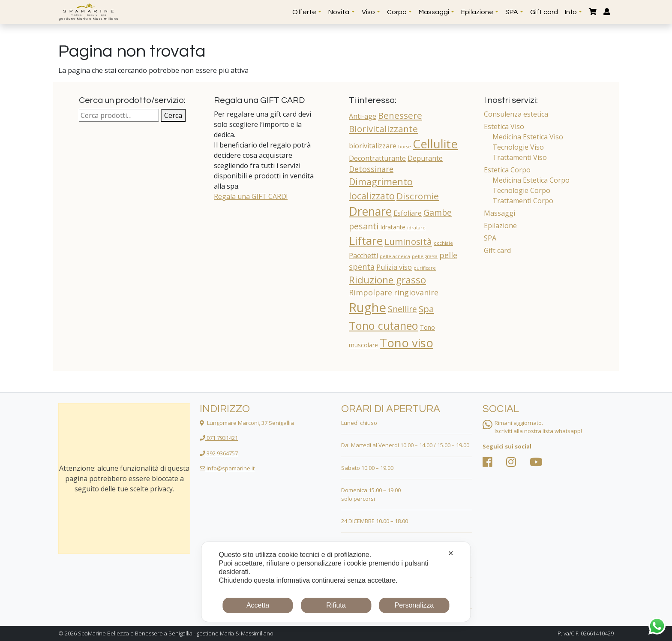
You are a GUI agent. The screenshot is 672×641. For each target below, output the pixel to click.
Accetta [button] (258, 605)
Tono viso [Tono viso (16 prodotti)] (406, 343)
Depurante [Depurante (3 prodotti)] (425, 158)
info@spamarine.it (227, 468)
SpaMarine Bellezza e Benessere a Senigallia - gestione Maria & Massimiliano (176, 633)
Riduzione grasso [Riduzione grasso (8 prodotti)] (387, 280)
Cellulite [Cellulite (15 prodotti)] (435, 144)
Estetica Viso (504, 126)
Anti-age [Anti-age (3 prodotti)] (363, 116)
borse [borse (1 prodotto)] (405, 147)
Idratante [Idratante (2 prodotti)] (393, 227)
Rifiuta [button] (336, 605)
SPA (490, 238)
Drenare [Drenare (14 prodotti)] (370, 211)
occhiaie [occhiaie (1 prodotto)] (443, 243)
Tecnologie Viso (518, 147)
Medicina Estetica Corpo (531, 180)
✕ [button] (451, 553)
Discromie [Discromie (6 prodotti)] (418, 196)
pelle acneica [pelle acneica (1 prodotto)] (395, 256)
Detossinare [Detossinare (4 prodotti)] (371, 169)
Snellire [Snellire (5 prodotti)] (402, 309)
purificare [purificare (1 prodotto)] (425, 268)
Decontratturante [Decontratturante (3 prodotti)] (377, 158)
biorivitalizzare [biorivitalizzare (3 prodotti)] (373, 146)
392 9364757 (219, 453)
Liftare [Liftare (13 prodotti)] (366, 241)
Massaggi (499, 213)
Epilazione (500, 226)
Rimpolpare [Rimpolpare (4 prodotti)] (370, 292)
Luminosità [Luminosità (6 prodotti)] (408, 241)
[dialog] (336, 582)
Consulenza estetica (516, 114)
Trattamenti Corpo (523, 201)
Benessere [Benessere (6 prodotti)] (400, 115)
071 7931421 (219, 438)
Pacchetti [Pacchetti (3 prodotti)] (363, 256)
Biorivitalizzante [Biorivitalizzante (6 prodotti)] (383, 129)
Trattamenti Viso (520, 157)
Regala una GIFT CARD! (251, 196)
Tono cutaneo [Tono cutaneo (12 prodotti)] (384, 325)
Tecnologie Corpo (521, 190)
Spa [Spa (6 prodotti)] (426, 309)
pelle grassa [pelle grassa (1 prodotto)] (425, 256)
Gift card (497, 250)
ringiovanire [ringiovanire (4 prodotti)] (416, 292)
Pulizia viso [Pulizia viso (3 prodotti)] (394, 267)
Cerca (173, 115)
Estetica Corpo (507, 170)
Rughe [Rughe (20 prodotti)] (367, 307)
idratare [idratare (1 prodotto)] (416, 228)
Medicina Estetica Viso (528, 137)
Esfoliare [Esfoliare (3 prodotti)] (408, 213)
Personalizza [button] (414, 605)
